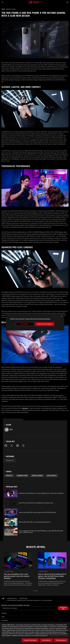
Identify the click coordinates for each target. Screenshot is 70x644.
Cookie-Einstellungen (30, 640)
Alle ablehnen (46, 640)
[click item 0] (34, 591)
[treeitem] (18, 569)
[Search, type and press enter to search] (67, 2)
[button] (3, 2)
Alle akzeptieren (61, 640)
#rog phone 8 (52, 476)
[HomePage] (3, 599)
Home (3, 617)
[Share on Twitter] (12, 446)
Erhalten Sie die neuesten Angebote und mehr (15, 605)
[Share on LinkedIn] (17, 446)
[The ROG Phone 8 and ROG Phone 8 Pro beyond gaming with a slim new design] (29, 600)
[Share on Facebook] (6, 446)
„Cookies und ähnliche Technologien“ (58, 636)
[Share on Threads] (23, 446)
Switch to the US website (45, 324)
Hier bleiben (25, 324)
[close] (62, 316)
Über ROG (4, 613)
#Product (9, 476)
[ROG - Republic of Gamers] (35, 2)
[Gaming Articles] (12, 598)
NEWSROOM (5, 621)
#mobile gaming (37, 476)
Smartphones (10, 460)
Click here (25, 408)
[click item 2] (37, 591)
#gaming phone (22, 476)
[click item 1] (35, 591)
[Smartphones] (23, 598)
